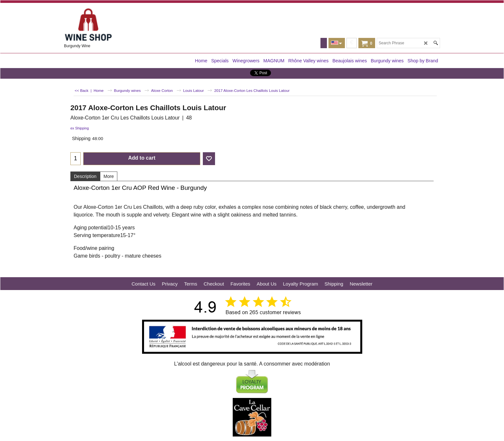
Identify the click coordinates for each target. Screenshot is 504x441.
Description (85, 176)
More (109, 176)
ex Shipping (80, 128)
